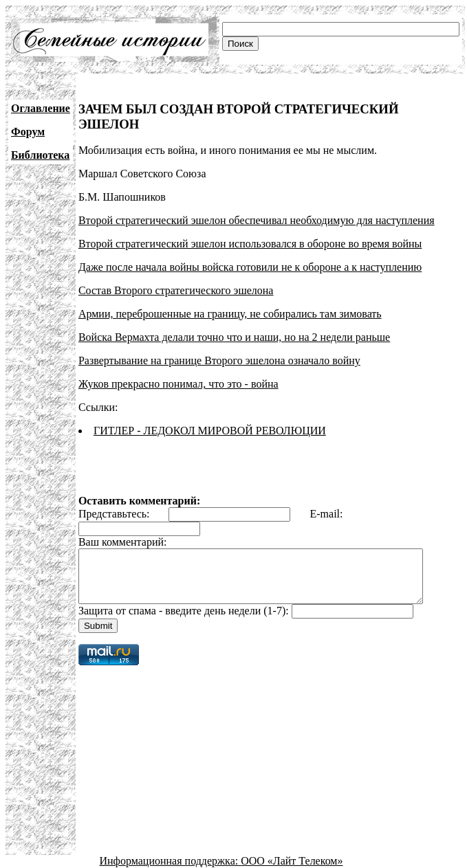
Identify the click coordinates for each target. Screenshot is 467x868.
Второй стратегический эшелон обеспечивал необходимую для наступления (257, 205)
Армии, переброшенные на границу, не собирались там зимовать (230, 299)
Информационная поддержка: (171, 856)
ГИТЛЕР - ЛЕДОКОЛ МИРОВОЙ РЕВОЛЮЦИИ (210, 415)
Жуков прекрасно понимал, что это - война (178, 369)
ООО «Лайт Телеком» (292, 856)
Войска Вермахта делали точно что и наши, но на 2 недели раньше (234, 322)
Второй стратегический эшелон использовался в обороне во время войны (250, 229)
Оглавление (41, 108)
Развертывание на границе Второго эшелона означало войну (219, 345)
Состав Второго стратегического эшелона (176, 275)
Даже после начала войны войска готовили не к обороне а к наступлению (250, 252)
